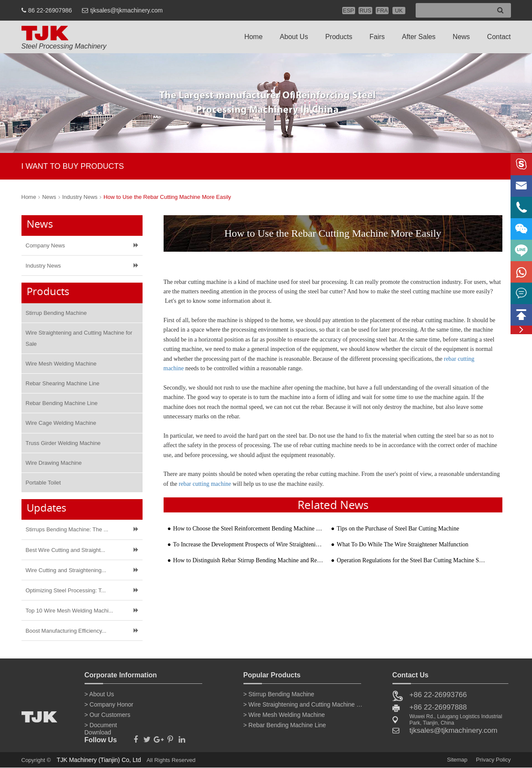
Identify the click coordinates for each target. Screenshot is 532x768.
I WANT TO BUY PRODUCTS (73, 166)
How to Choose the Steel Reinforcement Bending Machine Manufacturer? (248, 529)
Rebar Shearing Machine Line (63, 383)
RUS (365, 11)
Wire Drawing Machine (54, 463)
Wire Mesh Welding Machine (61, 364)
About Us (294, 37)
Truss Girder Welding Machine (63, 443)
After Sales (419, 37)
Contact (499, 37)
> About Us (99, 694)
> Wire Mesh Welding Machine (284, 715)
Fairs (377, 37)
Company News (46, 245)
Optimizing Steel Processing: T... (66, 590)
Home (254, 37)
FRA (382, 11)
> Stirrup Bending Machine (279, 694)
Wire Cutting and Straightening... (66, 570)
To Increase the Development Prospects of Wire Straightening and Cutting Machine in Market (248, 544)
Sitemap (457, 760)
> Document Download (101, 727)
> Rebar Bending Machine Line (285, 725)
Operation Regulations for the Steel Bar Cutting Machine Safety (412, 560)
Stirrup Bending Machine (56, 313)
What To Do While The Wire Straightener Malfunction (403, 544)
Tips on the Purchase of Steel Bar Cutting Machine (398, 529)
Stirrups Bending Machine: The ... (67, 529)
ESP (349, 11)
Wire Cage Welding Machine (61, 423)
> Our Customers (108, 715)
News (461, 37)
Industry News (80, 197)
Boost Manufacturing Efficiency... (66, 631)
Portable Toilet (43, 483)
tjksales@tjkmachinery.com (126, 10)
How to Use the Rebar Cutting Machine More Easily (167, 197)
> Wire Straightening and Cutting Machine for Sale (304, 704)
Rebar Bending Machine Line (62, 403)
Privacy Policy (494, 760)
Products (339, 37)
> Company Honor (109, 704)
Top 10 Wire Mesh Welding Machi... (70, 611)
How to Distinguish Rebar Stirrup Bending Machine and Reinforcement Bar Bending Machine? (248, 560)
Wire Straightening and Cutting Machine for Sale (79, 338)
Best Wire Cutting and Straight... (66, 550)
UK (399, 11)
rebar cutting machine (205, 484)
